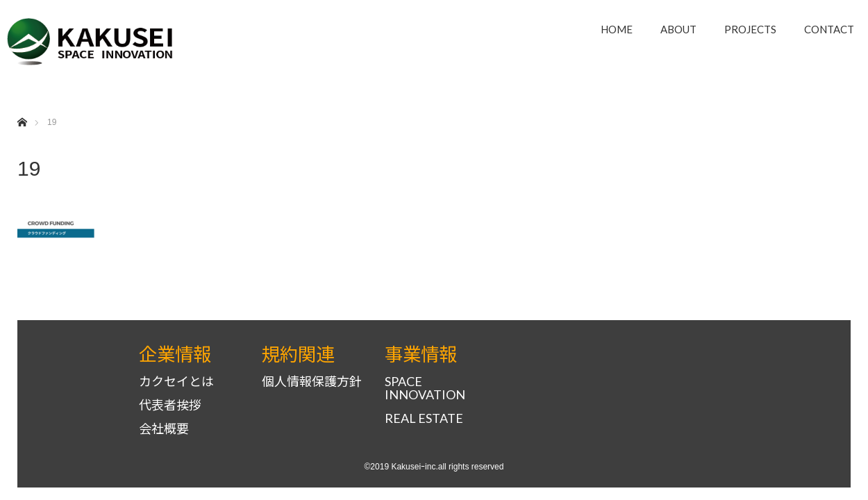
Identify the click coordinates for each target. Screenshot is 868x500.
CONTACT (829, 29)
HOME (617, 29)
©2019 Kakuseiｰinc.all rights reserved (434, 467)
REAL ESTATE (424, 418)
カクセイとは (176, 382)
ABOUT (678, 29)
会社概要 (164, 429)
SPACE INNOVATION (425, 388)
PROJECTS (750, 29)
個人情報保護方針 (312, 382)
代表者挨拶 (170, 405)
